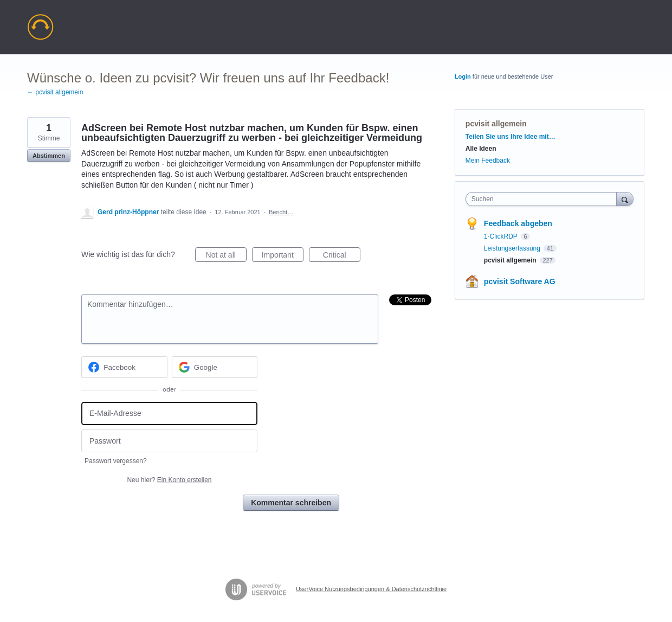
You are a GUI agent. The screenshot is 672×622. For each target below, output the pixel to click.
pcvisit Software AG (520, 281)
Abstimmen (49, 156)
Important (283, 257)
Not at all (226, 257)
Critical (342, 257)
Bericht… (281, 212)
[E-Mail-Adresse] (169, 413)
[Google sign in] (215, 367)
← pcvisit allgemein (55, 92)
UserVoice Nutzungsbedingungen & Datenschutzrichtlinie (371, 589)
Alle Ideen (481, 149)
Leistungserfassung (513, 248)
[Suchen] (625, 199)
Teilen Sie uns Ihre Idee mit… (511, 137)
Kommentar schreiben (291, 503)
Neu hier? (169, 480)
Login (463, 76)
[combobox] (544, 199)
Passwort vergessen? (116, 461)
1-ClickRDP (502, 236)
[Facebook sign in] (124, 367)
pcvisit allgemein (496, 124)
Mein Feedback (488, 161)
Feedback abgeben (518, 223)
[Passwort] (169, 441)
